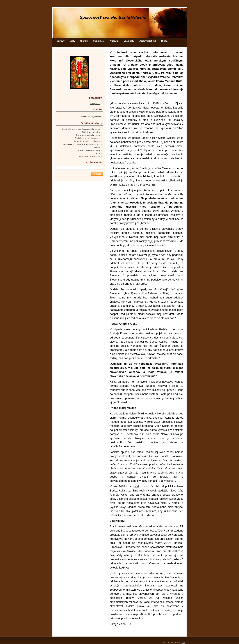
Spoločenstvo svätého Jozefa (87, 138)
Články (84, 41)
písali (136, 486)
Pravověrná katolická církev (88, 135)
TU (129, 624)
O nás (164, 41)
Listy (72, 41)
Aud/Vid (114, 41)
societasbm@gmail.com (92, 116)
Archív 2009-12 (148, 41)
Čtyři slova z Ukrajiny (91, 132)
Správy (61, 41)
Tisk (183, 643)
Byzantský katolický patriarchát (87, 141)
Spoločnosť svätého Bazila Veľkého (113, 17)
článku (170, 481)
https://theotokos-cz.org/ (90, 156)
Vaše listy (129, 41)
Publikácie (99, 41)
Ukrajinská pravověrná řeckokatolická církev (81, 129)
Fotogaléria (95, 104)
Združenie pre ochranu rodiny (87, 150)
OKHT (97, 153)
